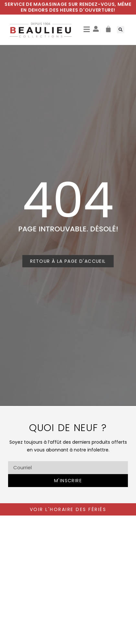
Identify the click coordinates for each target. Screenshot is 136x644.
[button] (87, 30)
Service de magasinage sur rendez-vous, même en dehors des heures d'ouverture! (68, 7)
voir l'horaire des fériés (68, 509)
